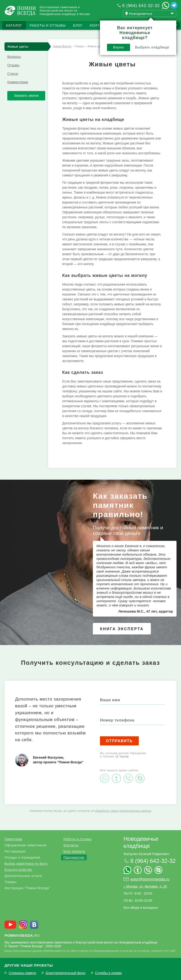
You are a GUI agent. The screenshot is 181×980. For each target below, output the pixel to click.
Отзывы (13, 65)
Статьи (13, 74)
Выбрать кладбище (152, 47)
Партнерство (74, 857)
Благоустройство (18, 870)
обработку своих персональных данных (123, 811)
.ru (22, 935)
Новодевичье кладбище (141, 842)
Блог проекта (74, 851)
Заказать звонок (26, 96)
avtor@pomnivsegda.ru (150, 879)
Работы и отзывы (48, 25)
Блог (78, 25)
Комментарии (18, 82)
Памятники (13, 839)
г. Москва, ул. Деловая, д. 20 (145, 886)
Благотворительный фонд (66, 973)
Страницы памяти (22, 973)
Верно (119, 47)
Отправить (119, 741)
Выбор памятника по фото (26, 864)
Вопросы (14, 57)
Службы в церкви (109, 973)
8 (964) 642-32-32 (141, 6)
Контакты (100, 25)
